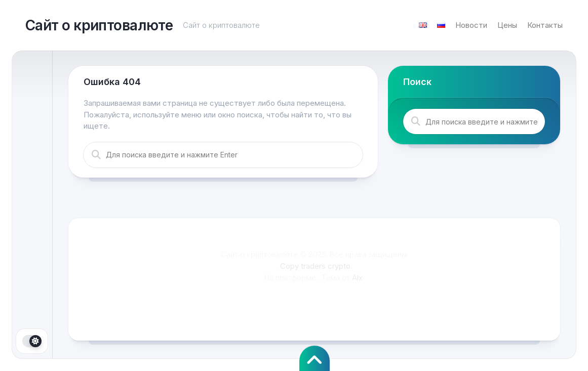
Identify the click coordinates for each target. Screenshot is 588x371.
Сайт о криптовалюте (99, 25)
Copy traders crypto (315, 266)
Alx (357, 278)
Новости (471, 25)
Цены (507, 25)
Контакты (545, 25)
